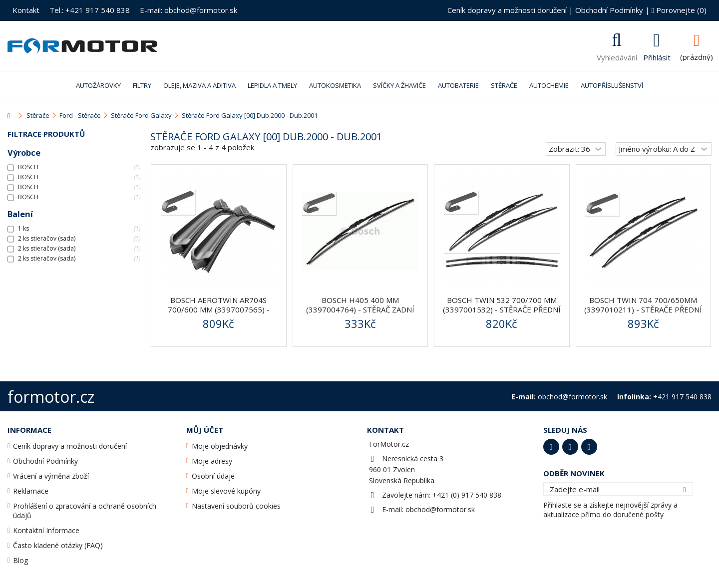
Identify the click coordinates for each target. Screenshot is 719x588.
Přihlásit (657, 56)
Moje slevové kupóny (226, 491)
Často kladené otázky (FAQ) (58, 545)
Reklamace (31, 491)
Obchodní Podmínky (609, 10)
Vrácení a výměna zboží (51, 476)
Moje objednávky (220, 446)
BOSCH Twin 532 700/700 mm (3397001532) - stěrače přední (502, 305)
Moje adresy (212, 461)
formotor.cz (51, 397)
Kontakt (26, 10)
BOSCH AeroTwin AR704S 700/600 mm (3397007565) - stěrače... (219, 309)
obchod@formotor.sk (440, 509)
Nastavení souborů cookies (236, 506)
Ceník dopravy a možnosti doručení (507, 10)
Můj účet (205, 430)
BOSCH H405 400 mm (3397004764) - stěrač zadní (360, 305)
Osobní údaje (213, 476)
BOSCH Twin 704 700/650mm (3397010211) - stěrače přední (643, 305)
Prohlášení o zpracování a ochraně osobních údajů (85, 511)
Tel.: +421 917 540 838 (90, 10)
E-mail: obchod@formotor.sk (188, 10)
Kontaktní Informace (46, 530)
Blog (20, 560)
